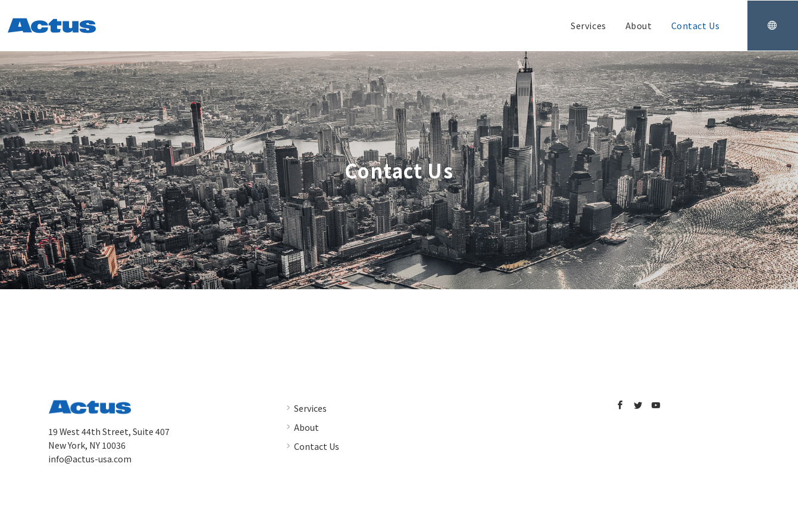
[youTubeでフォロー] (656, 405)
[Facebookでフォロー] (620, 405)
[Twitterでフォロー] (638, 405)
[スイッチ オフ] (772, 26)
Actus (412, 517)
